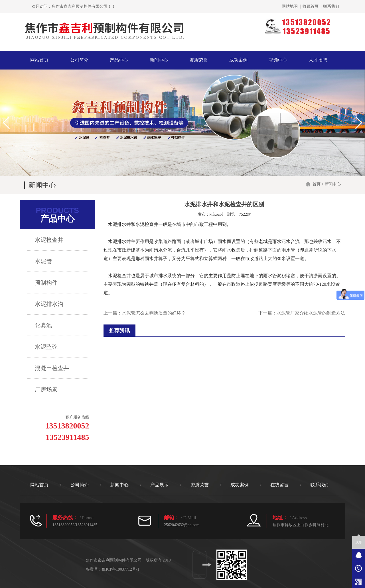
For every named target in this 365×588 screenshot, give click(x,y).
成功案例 (238, 60)
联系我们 (331, 7)
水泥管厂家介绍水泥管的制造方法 (311, 313)
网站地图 (290, 7)
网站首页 (39, 60)
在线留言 (279, 485)
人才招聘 (318, 60)
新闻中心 (159, 60)
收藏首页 (311, 7)
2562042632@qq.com (182, 525)
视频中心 (278, 60)
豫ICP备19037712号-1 (120, 569)
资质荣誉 (198, 60)
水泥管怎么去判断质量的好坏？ (154, 313)
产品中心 (119, 60)
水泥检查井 (119, 276)
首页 (317, 184)
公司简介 (79, 60)
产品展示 (159, 485)
